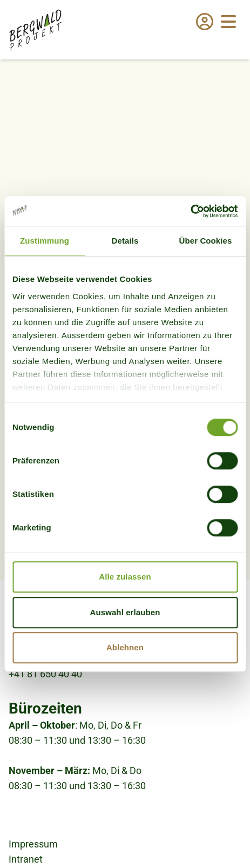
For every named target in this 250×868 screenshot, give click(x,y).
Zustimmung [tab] (45, 241)
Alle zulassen (125, 577)
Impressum (33, 844)
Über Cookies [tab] (206, 241)
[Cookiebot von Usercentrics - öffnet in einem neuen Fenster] (190, 211)
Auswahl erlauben (125, 612)
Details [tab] (125, 241)
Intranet (26, 859)
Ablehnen (125, 647)
